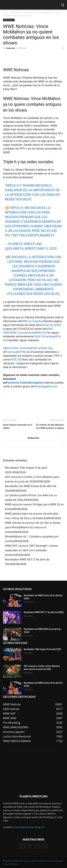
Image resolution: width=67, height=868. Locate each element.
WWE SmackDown (21, 333)
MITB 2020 (16, 360)
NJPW (21, 352)
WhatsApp (40, 386)
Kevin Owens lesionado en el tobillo (18, 426)
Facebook (13, 383)
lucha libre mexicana (19, 348)
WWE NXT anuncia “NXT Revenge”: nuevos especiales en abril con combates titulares (32, 550)
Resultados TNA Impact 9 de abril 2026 (42, 649)
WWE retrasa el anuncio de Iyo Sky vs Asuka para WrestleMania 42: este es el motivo (33, 527)
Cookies (51, 861)
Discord (52, 386)
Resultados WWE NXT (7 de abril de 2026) (44, 612)
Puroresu (11, 352)
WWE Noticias (16, 13)
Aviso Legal (30, 861)
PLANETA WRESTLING (14, 861)
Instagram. (37, 383)
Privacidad (41, 861)
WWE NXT (41, 333)
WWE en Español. (32, 321)
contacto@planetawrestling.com (29, 827)
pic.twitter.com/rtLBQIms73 (30, 235)
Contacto (15, 864)
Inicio (5, 13)
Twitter (24, 383)
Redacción (11, 48)
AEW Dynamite (44, 336)
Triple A (45, 348)
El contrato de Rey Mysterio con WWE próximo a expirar (50, 426)
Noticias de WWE (50, 325)
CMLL (36, 348)
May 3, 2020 (47, 248)
